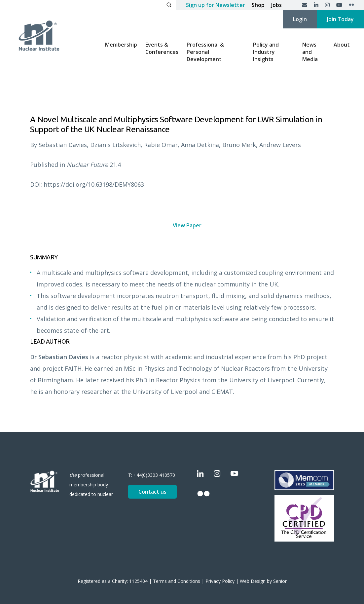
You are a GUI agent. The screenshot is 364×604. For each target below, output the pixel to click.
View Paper (187, 225)
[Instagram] (327, 5)
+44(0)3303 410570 (154, 475)
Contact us (152, 492)
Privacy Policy (220, 581)
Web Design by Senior (263, 581)
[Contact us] (305, 5)
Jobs (276, 5)
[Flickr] (351, 5)
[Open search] (169, 5)
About (342, 45)
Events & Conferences (162, 48)
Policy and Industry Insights (266, 52)
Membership (121, 45)
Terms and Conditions (177, 581)
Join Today (340, 19)
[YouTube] (339, 5)
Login (300, 19)
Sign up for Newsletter (216, 5)
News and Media (310, 52)
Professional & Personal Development (205, 52)
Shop (258, 5)
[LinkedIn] (316, 5)
